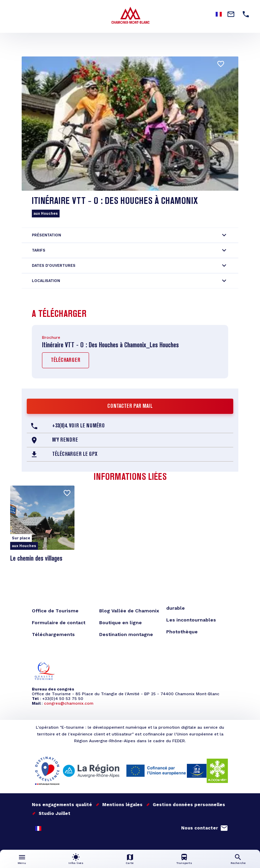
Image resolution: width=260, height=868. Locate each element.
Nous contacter (200, 828)
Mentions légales (122, 805)
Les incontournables (191, 620)
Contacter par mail (130, 406)
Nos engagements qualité (62, 805)
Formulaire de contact (59, 623)
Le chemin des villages (36, 559)
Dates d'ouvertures (54, 266)
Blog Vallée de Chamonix (129, 611)
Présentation (46, 235)
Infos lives (76, 863)
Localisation (46, 281)
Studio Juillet (55, 813)
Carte (130, 863)
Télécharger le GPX (75, 454)
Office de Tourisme (55, 611)
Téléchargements (53, 634)
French (38, 828)
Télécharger (66, 360)
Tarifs (39, 250)
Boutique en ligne (121, 623)
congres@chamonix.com (69, 703)
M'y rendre (65, 440)
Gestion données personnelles (189, 805)
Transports (184, 863)
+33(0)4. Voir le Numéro (78, 426)
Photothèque (182, 632)
